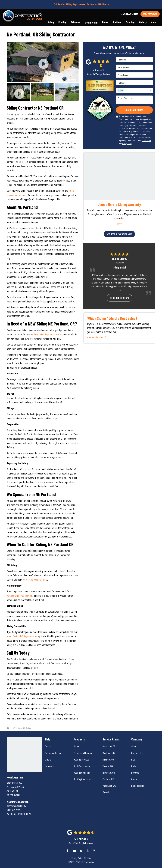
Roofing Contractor (83, 779)
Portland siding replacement (20, 596)
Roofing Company (82, 773)
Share (119, 224)
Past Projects (138, 786)
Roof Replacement (82, 766)
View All (106, 792)
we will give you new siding (35, 579)
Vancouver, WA (109, 786)
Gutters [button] (117, 22)
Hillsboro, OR (108, 759)
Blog (133, 759)
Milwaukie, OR (109, 773)
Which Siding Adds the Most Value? (112, 318)
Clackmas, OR (109, 753)
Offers (48, 759)
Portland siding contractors (47, 334)
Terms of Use (147, 140)
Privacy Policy (127, 143)
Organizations (138, 753)
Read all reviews (119, 298)
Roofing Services (81, 759)
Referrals (49, 766)
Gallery (134, 766)
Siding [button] (50, 22)
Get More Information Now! (119, 234)
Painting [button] (130, 22)
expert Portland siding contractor (22, 636)
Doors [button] (105, 22)
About (134, 746)
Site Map (87, 858)
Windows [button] (75, 22)
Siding (77, 746)
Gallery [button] (143, 22)
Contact (49, 746)
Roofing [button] (62, 22)
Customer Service (53, 753)
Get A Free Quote (150, 14)
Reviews (135, 773)
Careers (135, 779)
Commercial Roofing (83, 753)
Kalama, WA (108, 766)
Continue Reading (98, 337)
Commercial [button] (91, 22)
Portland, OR (108, 779)
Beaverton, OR (109, 746)
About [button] (154, 22)
